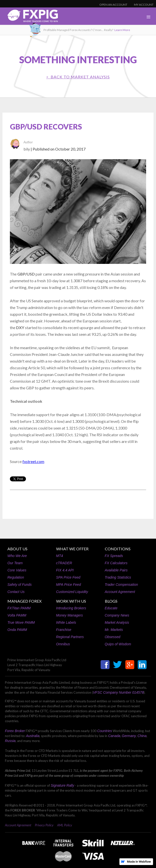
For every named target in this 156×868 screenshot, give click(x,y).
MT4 (60, 556)
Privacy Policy (44, 825)
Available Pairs (116, 570)
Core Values (17, 570)
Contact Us (16, 592)
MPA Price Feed (68, 585)
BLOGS (111, 601)
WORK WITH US (71, 601)
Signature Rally (62, 785)
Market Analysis (117, 622)
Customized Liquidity (72, 592)
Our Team (15, 563)
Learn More (122, 30)
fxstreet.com (33, 461)
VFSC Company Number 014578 (118, 692)
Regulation (16, 577)
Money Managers (69, 615)
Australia (33, 736)
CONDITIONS (118, 549)
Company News (117, 615)
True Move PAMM (21, 622)
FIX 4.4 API (65, 570)
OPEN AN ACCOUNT (113, 5)
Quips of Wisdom (118, 644)
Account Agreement (120, 592)
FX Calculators (116, 563)
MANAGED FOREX (24, 601)
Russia (10, 741)
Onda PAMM (17, 630)
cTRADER (64, 563)
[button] (149, 17)
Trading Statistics (118, 577)
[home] (29, 17)
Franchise (64, 630)
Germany (129, 736)
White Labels (66, 622)
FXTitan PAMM (19, 608)
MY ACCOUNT (144, 5)
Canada (114, 736)
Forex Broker (15, 731)
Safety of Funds (20, 585)
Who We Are (17, 556)
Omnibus (63, 644)
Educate (111, 608)
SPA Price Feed (68, 577)
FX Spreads (114, 556)
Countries (105, 731)
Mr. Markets (114, 630)
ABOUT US (17, 549)
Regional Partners (70, 637)
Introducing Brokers (71, 608)
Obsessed (113, 637)
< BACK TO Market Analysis (78, 77)
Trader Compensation (121, 585)
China (142, 736)
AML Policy (65, 825)
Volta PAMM (17, 615)
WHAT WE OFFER (72, 549)
